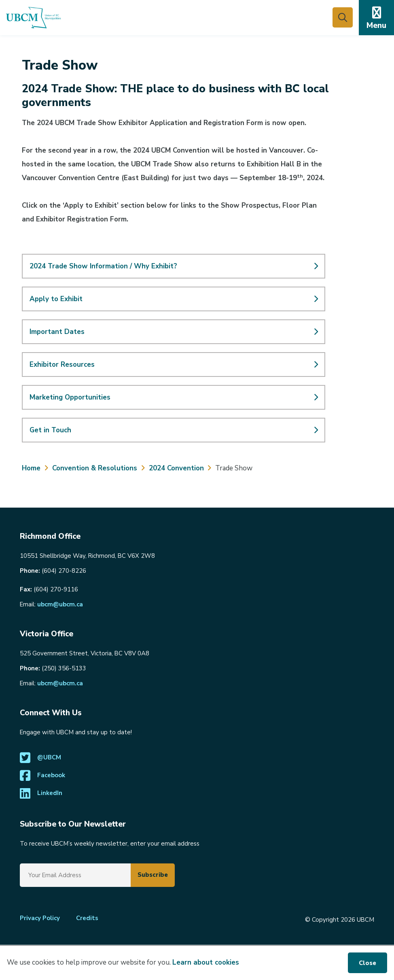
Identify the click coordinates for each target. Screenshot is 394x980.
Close (368, 963)
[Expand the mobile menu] (376, 18)
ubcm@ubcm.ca (60, 604)
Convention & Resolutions (95, 468)
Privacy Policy (40, 918)
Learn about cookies (206, 962)
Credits (87, 918)
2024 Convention (176, 468)
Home (31, 468)
